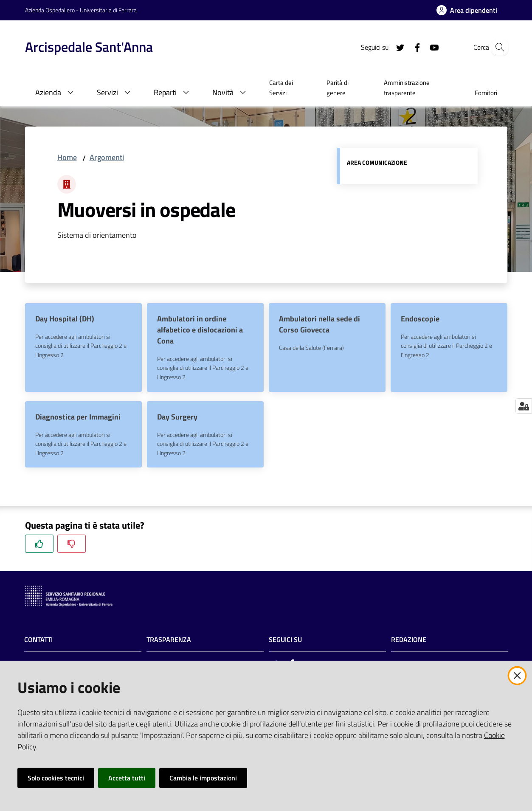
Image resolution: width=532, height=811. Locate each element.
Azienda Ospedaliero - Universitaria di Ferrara (81, 10)
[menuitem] (288, 89)
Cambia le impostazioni (203, 778)
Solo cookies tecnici (56, 778)
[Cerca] (497, 47)
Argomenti (107, 157)
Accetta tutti (127, 778)
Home (67, 157)
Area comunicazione (377, 162)
